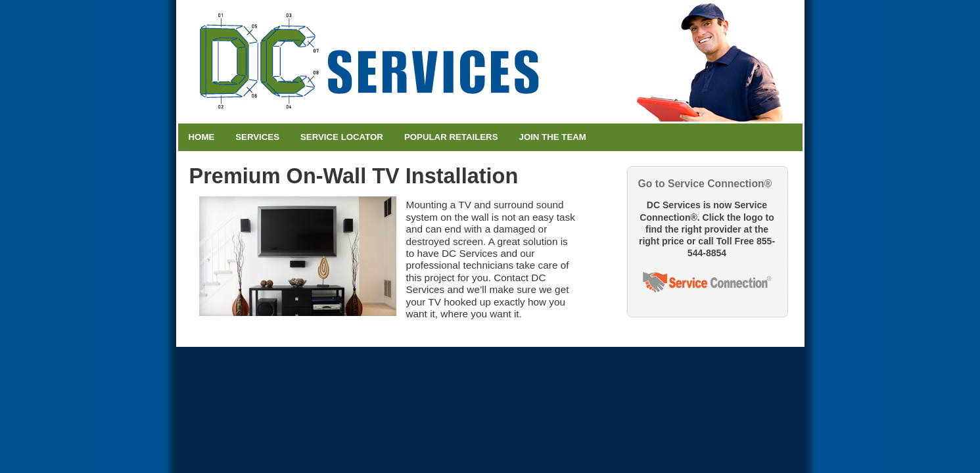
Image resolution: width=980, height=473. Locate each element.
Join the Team (553, 137)
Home (202, 137)
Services (257, 137)
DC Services (490, 62)
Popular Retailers (451, 137)
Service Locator (342, 137)
